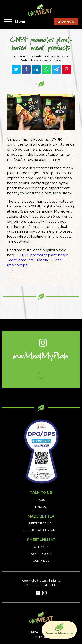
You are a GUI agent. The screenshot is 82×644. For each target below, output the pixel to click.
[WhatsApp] (46, 69)
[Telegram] (56, 69)
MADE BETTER (41, 516)
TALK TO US (41, 493)
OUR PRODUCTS (41, 554)
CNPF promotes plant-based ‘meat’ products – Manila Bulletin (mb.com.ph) (38, 260)
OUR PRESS (41, 561)
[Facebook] (26, 69)
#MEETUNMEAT (41, 540)
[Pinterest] (66, 69)
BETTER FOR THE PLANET (41, 530)
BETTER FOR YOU (41, 523)
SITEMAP (41, 637)
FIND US (41, 507)
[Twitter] (16, 69)
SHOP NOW (66, 22)
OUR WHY (41, 547)
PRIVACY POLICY (41, 632)
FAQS (41, 500)
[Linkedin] (36, 69)
